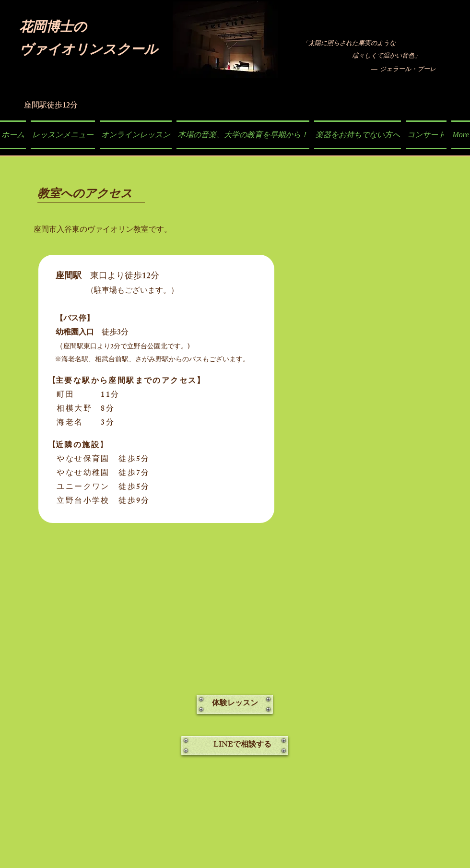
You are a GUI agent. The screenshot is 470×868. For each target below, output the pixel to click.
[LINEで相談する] (235, 746)
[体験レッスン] (235, 704)
